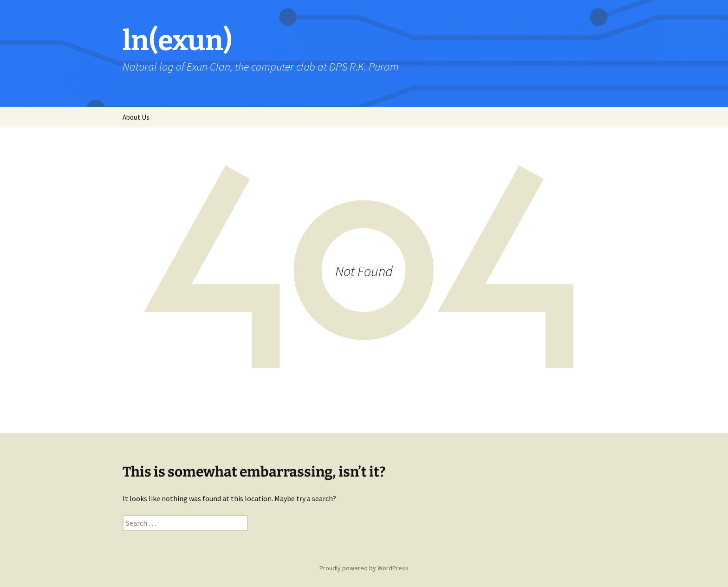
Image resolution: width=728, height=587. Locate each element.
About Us (136, 117)
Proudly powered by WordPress (364, 568)
